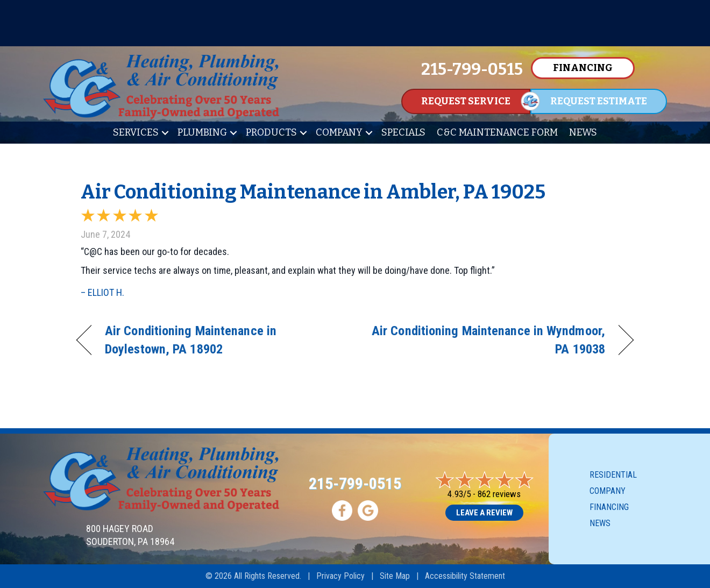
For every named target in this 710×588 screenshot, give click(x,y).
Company (339, 132)
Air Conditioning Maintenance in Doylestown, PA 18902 (191, 340)
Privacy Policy (340, 576)
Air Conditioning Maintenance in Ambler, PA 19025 (313, 192)
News (583, 132)
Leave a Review (484, 513)
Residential (613, 475)
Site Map (395, 576)
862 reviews (499, 494)
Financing (609, 507)
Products (271, 132)
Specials (403, 132)
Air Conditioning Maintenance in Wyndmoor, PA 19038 (488, 340)
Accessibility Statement (465, 576)
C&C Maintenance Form (497, 132)
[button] (165, 133)
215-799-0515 (355, 483)
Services (136, 132)
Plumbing (202, 132)
